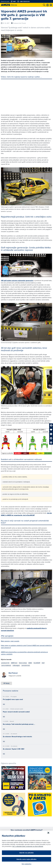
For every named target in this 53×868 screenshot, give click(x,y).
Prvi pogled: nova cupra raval (13, 699)
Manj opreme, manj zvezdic (10, 641)
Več (4, 704)
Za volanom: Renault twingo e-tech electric (17, 737)
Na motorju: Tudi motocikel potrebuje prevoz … (19, 724)
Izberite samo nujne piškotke (26, 859)
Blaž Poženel (13, 673)
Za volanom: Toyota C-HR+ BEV (14, 749)
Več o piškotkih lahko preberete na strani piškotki (28, 846)
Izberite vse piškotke (27, 853)
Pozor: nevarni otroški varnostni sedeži (16, 712)
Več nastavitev (26, 864)
